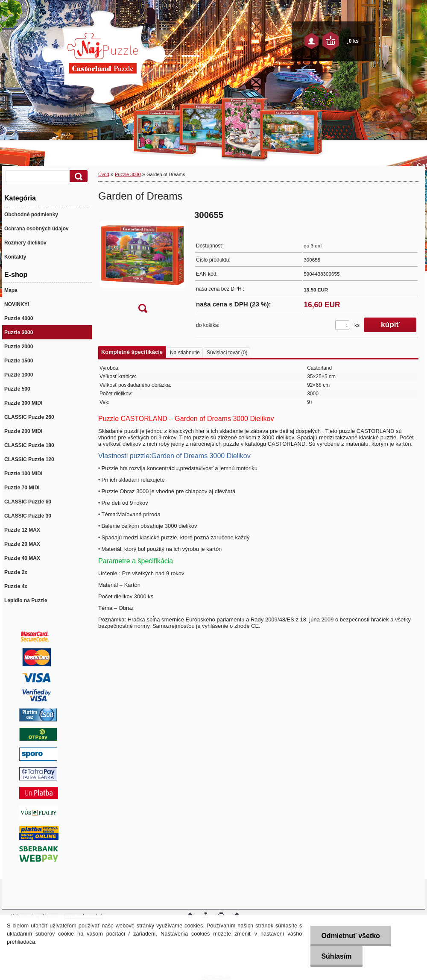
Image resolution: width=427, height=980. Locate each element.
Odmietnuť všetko (350, 936)
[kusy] (342, 325)
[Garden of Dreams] (143, 264)
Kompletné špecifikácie (132, 352)
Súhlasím (336, 956)
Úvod (104, 174)
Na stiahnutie (185, 353)
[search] (77, 176)
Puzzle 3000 (128, 174)
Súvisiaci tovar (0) (227, 353)
